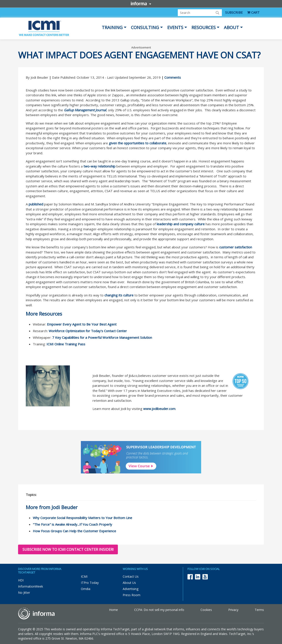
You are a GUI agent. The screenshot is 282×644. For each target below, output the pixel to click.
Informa (141, 4)
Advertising (131, 589)
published (36, 204)
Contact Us (131, 576)
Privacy (233, 610)
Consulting (145, 27)
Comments (173, 77)
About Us (129, 583)
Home (113, 610)
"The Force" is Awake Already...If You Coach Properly (72, 524)
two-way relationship (99, 166)
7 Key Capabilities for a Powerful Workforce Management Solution (102, 337)
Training (112, 27)
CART (253, 12)
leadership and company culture (181, 224)
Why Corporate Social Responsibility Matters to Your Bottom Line (83, 518)
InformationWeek (31, 586)
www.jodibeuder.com (159, 409)
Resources (204, 27)
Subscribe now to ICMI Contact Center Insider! (68, 549)
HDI (21, 580)
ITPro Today (90, 583)
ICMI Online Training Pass (66, 344)
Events (175, 27)
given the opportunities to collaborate (138, 143)
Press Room (132, 595)
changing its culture (119, 295)
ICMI (84, 576)
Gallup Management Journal (85, 110)
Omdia (86, 589)
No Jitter (24, 593)
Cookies (206, 610)
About (231, 27)
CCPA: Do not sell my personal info (159, 610)
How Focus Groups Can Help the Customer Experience (74, 531)
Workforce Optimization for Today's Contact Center (88, 331)
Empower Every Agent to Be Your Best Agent (82, 324)
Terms (259, 610)
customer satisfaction (236, 247)
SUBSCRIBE (234, 12)
